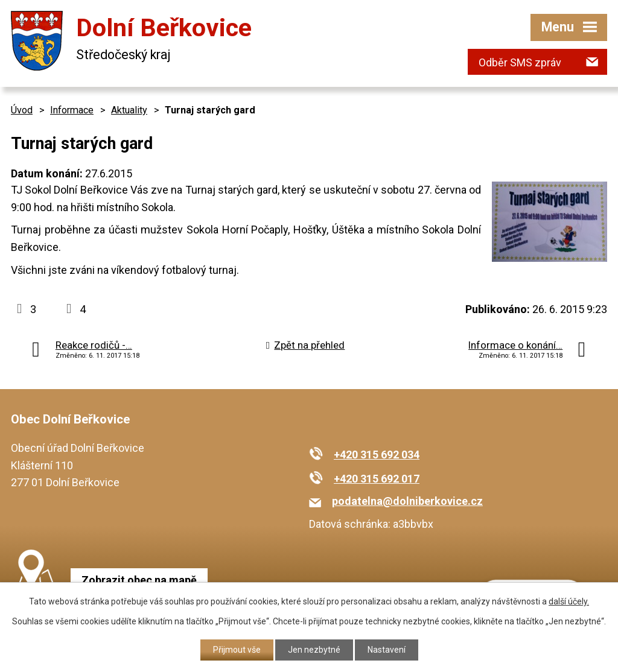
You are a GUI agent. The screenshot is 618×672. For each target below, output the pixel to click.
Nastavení (387, 650)
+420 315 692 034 (377, 455)
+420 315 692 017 (377, 479)
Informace (72, 110)
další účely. (569, 601)
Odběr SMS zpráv (520, 62)
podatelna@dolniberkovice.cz (407, 501)
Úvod (22, 110)
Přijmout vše (237, 650)
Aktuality (129, 110)
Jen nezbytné (314, 650)
